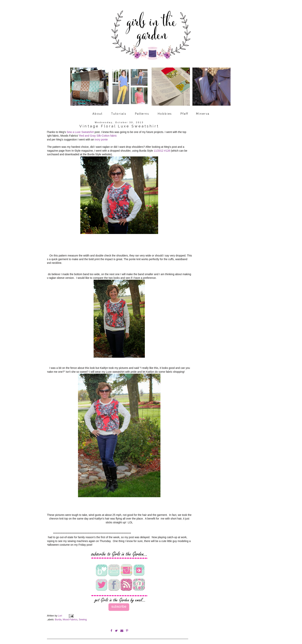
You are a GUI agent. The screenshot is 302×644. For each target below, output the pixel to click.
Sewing (83, 615)
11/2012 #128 (162, 149)
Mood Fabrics (70, 615)
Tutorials (119, 112)
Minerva (203, 112)
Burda (58, 615)
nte (106, 138)
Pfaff (184, 112)
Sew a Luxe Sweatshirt (80, 130)
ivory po (99, 138)
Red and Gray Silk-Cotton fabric (98, 134)
